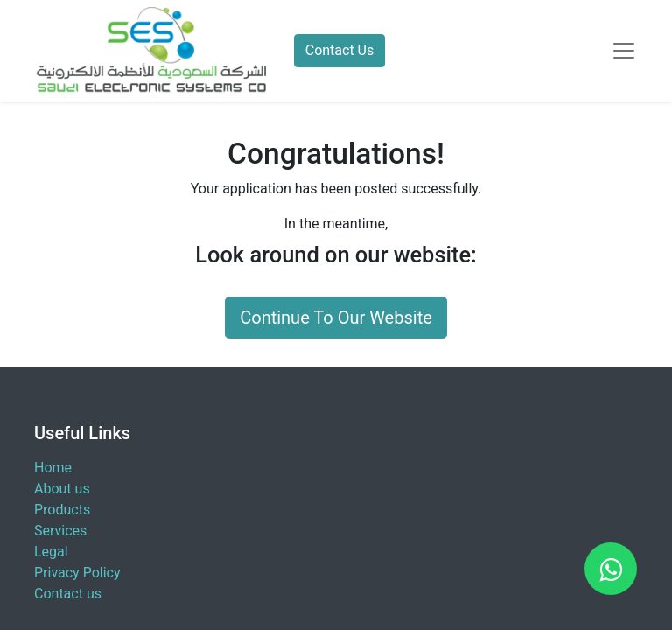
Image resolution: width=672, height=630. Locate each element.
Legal (51, 552)
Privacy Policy (77, 573)
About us (62, 489)
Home (53, 468)
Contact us (68, 594)
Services (60, 531)
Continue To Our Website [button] (336, 318)
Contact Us (340, 50)
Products (62, 510)
